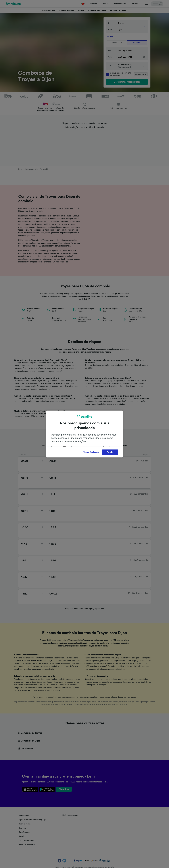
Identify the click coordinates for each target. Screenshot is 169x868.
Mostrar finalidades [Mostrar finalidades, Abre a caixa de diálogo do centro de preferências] (91, 452)
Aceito (110, 452)
